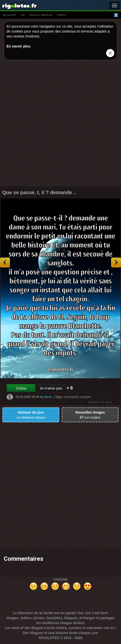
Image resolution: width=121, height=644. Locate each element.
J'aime (21, 388)
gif (23, 15)
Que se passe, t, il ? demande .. (39, 192)
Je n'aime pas (51, 388)
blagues (10, 15)
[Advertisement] (60, 124)
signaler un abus (100, 402)
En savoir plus (18, 46)
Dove (48, 397)
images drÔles (41, 15)
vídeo (61, 15)
